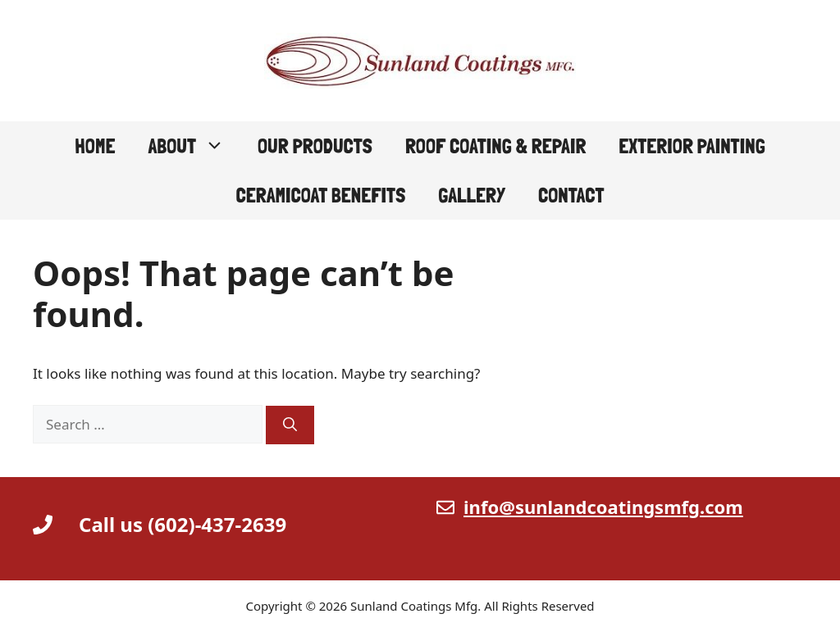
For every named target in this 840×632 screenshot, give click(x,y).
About (194, 146)
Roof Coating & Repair (495, 146)
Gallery (472, 195)
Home (95, 146)
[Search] (290, 425)
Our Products (315, 146)
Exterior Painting (692, 146)
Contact (571, 195)
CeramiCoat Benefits (320, 195)
